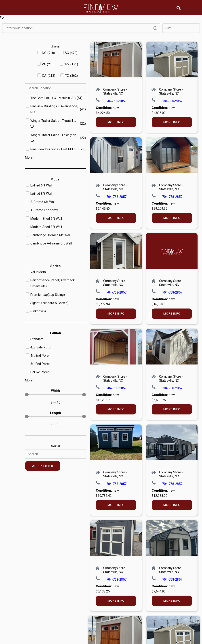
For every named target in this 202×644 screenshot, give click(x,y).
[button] (179, 8)
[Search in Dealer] (55, 88)
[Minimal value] (55, 395)
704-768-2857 (116, 101)
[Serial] (55, 454)
